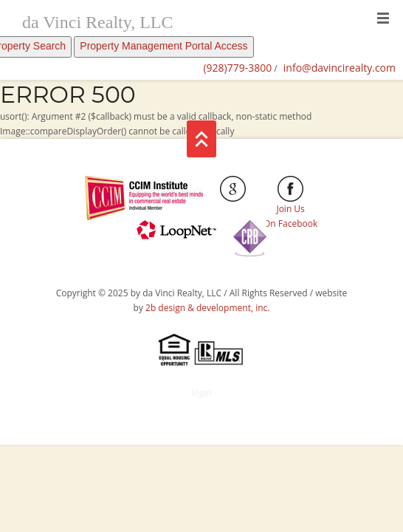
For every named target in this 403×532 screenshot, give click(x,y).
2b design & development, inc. (207, 308)
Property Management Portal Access (163, 46)
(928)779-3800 (237, 68)
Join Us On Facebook (290, 206)
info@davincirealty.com (340, 68)
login (201, 393)
